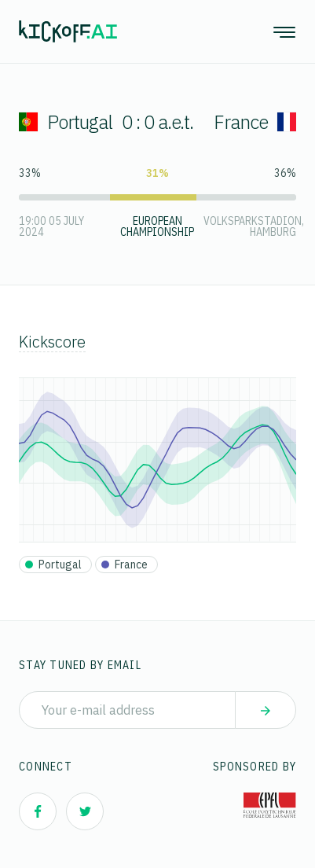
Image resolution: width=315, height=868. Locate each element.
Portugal (66, 122)
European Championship (157, 226)
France (255, 122)
